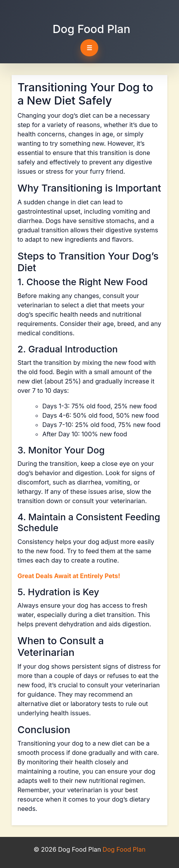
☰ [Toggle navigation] (89, 48)
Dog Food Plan (91, 29)
